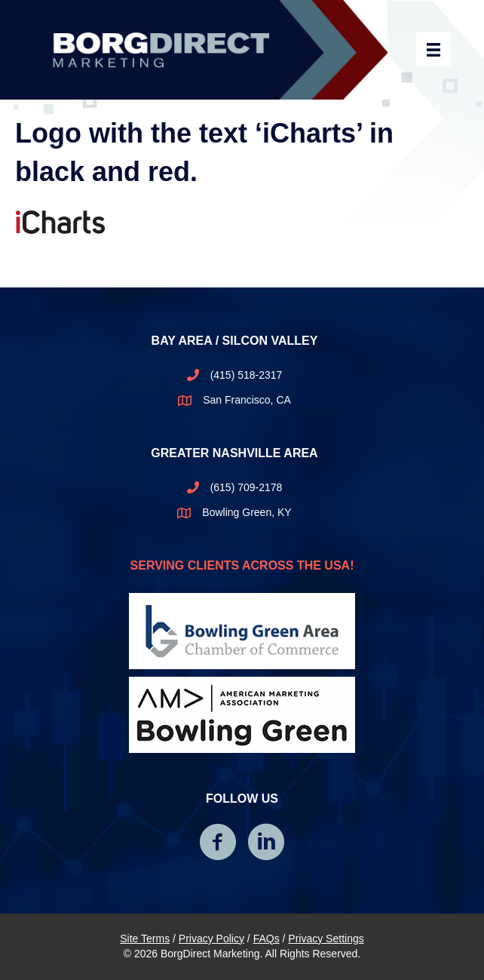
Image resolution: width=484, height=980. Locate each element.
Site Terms (145, 939)
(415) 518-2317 (247, 375)
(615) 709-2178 (247, 487)
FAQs (267, 939)
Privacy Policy (211, 939)
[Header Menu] (433, 50)
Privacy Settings (326, 939)
